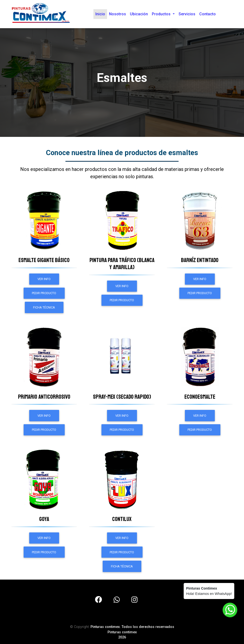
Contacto (208, 15)
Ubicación (139, 15)
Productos (162, 15)
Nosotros (117, 15)
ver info (44, 279)
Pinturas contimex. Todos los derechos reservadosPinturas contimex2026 (132, 632)
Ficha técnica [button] (44, 307)
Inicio (101, 15)
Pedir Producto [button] (44, 293)
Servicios (187, 15)
